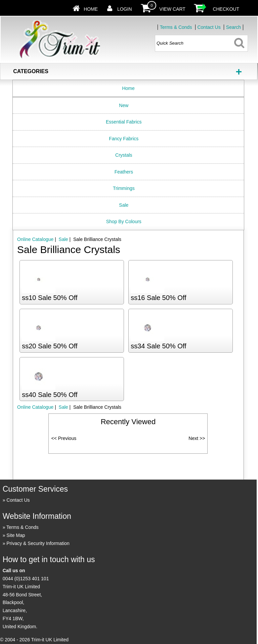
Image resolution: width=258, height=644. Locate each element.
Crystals (124, 155)
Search (233, 27)
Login (125, 9)
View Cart (172, 9)
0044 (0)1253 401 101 (26, 579)
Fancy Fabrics (124, 139)
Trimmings (124, 188)
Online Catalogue (35, 239)
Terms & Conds (176, 27)
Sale (124, 205)
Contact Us (209, 27)
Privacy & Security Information (38, 543)
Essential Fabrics (124, 122)
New (124, 105)
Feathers (124, 172)
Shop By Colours (124, 221)
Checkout (226, 9)
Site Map (16, 535)
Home (91, 9)
